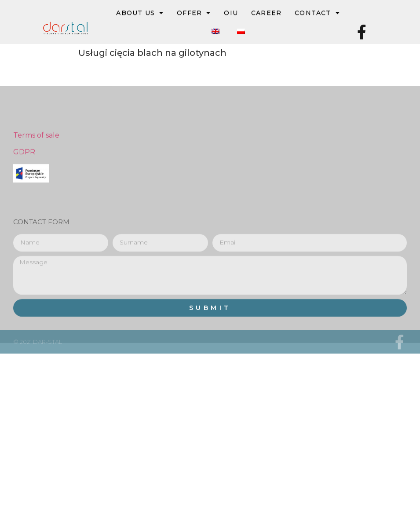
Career (266, 13)
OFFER (194, 13)
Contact (317, 13)
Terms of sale (36, 170)
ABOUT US (140, 13)
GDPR (24, 187)
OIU (231, 13)
